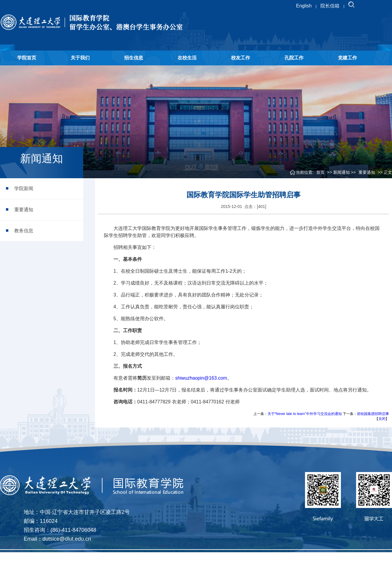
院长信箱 (330, 6)
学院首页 (27, 58)
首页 (320, 172)
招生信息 (134, 58)
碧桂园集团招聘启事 (373, 414)
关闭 (382, 419)
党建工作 (347, 58)
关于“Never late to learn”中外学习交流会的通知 (305, 414)
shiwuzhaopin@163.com (201, 378)
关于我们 (80, 58)
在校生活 (187, 58)
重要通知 (24, 210)
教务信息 (24, 231)
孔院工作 (294, 58)
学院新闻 (24, 188)
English (304, 6)
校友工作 (241, 58)
